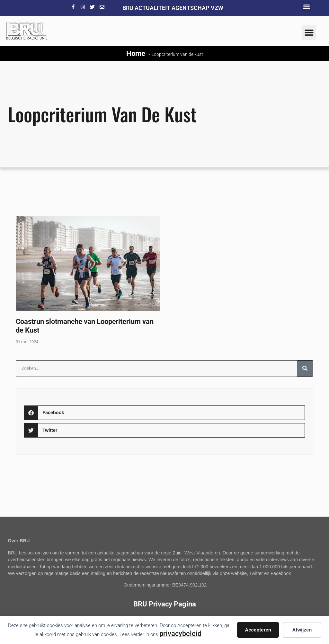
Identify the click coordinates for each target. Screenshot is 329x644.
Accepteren (258, 630)
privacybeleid (180, 633)
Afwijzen (302, 630)
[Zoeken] (305, 369)
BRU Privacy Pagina (165, 604)
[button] (306, 7)
